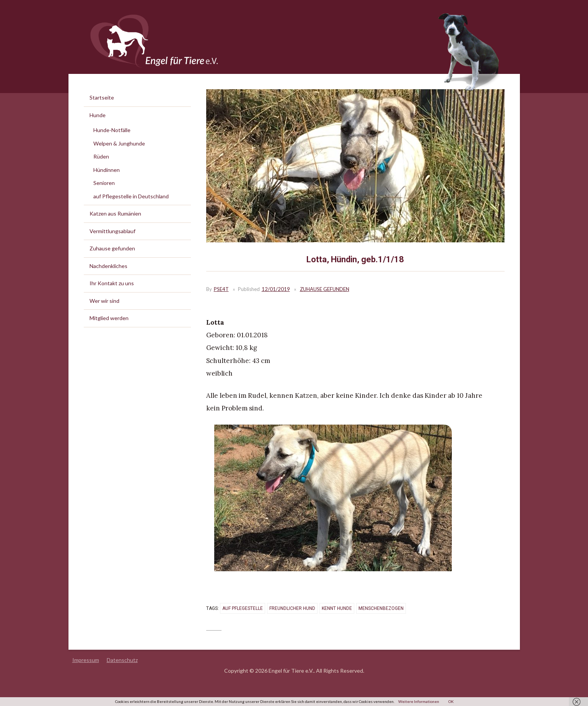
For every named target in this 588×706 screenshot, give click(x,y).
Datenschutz (122, 660)
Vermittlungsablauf (112, 231)
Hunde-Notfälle (112, 130)
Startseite (102, 97)
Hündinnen (107, 170)
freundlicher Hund (292, 608)
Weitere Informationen (419, 701)
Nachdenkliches (108, 266)
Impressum (86, 660)
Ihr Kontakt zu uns (112, 283)
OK (451, 701)
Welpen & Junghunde (119, 143)
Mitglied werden (109, 318)
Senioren (104, 183)
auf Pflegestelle (243, 608)
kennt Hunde (337, 608)
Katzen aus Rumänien (115, 213)
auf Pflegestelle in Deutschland (131, 196)
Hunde (98, 115)
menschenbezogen (381, 608)
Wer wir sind (104, 301)
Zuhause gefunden (325, 289)
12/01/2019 (276, 289)
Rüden (101, 156)
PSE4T (221, 289)
